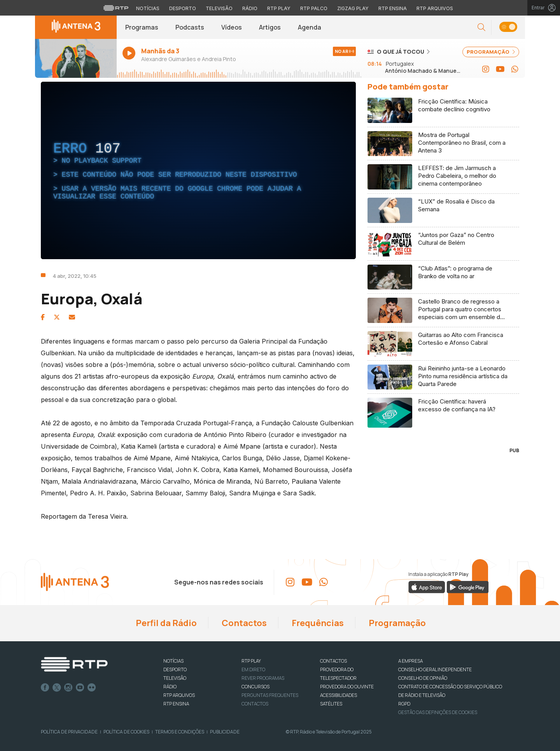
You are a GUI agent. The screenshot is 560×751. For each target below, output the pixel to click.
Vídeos (232, 27)
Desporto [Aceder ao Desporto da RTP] (183, 8)
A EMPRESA (410, 661)
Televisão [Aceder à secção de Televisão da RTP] (219, 8)
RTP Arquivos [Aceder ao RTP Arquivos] (435, 8)
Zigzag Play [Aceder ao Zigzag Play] (353, 8)
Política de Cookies (126, 732)
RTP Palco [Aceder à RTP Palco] (314, 8)
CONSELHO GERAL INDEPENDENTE (435, 669)
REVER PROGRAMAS (263, 678)
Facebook (45, 688)
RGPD (404, 704)
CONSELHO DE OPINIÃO (423, 678)
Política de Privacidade (69, 732)
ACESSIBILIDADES (339, 695)
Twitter (57, 688)
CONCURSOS (255, 687)
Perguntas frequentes (270, 695)
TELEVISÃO (175, 678)
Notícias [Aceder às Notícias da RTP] (148, 8)
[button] (481, 27)
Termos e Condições (180, 732)
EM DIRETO (253, 669)
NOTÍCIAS (173, 661)
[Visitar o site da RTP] (116, 8)
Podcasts (190, 27)
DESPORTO (175, 669)
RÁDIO (170, 687)
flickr (92, 688)
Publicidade (225, 732)
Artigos (270, 27)
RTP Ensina (176, 704)
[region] (198, 170)
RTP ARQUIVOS (179, 695)
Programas (142, 27)
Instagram (68, 688)
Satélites (331, 704)
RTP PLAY (251, 661)
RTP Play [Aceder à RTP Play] (279, 8)
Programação (396, 623)
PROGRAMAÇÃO (491, 52)
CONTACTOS (333, 661)
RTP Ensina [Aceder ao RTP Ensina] (393, 8)
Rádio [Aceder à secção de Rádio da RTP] (250, 8)
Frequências (317, 623)
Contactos (243, 623)
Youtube (80, 688)
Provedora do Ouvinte (347, 687)
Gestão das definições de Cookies (438, 712)
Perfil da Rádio (165, 623)
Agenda (310, 27)
